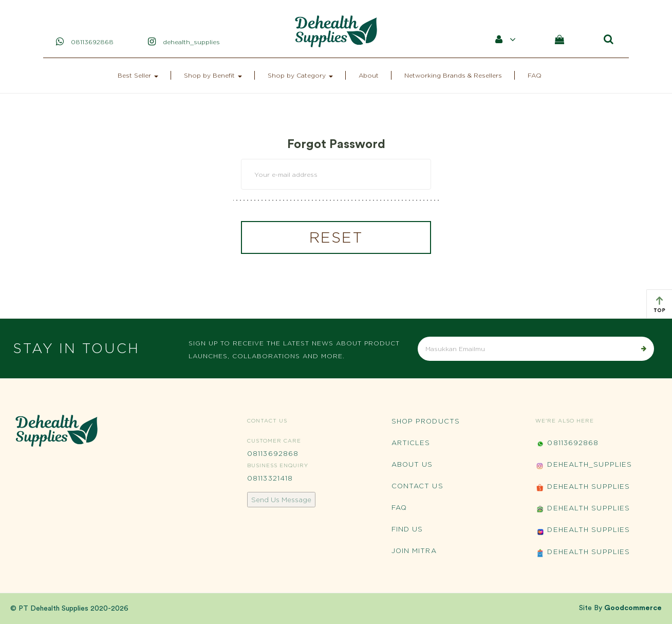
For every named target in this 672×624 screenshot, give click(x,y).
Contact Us (417, 486)
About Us (412, 464)
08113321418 (270, 478)
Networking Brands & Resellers (453, 75)
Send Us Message (281, 500)
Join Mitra (414, 550)
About (369, 75)
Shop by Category (300, 75)
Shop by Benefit (213, 75)
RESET (336, 237)
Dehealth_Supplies (584, 465)
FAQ (535, 75)
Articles (411, 443)
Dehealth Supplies (583, 488)
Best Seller (138, 75)
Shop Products (426, 421)
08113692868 (273, 453)
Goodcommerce (633, 608)
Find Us (407, 529)
